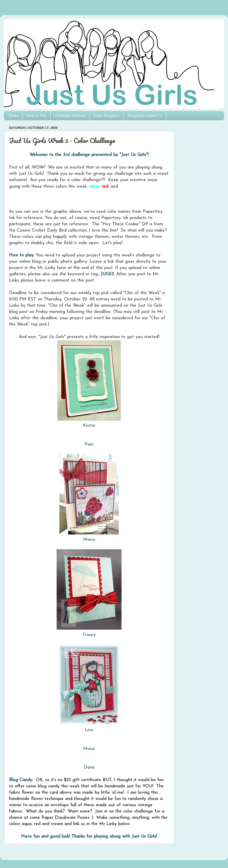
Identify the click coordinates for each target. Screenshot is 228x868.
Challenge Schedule (70, 116)
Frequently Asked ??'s (145, 116)
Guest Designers (106, 116)
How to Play (37, 116)
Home (14, 116)
